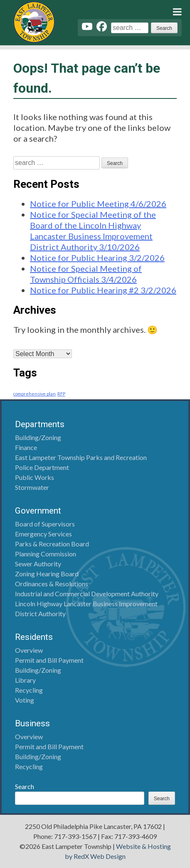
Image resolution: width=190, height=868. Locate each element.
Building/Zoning (38, 437)
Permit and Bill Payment (49, 660)
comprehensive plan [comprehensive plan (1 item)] (35, 394)
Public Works (35, 477)
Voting (25, 700)
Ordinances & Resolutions (52, 584)
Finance (26, 447)
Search (25, 786)
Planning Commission (46, 554)
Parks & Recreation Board (52, 544)
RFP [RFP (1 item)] (61, 394)
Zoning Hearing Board (47, 574)
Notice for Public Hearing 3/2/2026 (97, 258)
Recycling (29, 690)
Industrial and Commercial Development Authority (87, 594)
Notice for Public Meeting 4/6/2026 (98, 204)
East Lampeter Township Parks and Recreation (81, 457)
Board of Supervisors (45, 524)
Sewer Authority (38, 564)
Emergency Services (43, 534)
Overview (29, 650)
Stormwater (32, 487)
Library (25, 680)
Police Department (42, 467)
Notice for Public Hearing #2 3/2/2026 (103, 290)
